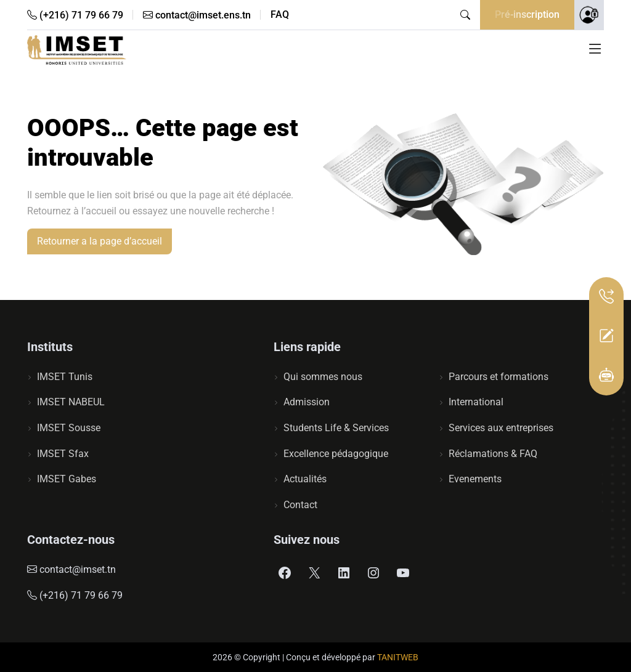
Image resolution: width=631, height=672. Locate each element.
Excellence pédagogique (336, 454)
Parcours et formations (499, 377)
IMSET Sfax (63, 454)
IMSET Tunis (65, 377)
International (476, 402)
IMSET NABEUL (71, 402)
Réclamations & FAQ (493, 454)
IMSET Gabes (67, 479)
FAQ (280, 15)
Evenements (475, 479)
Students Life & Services (336, 428)
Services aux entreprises (501, 428)
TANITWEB (398, 657)
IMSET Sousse (69, 428)
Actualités (305, 479)
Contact (300, 505)
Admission (307, 402)
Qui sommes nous (323, 377)
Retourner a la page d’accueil (100, 241)
